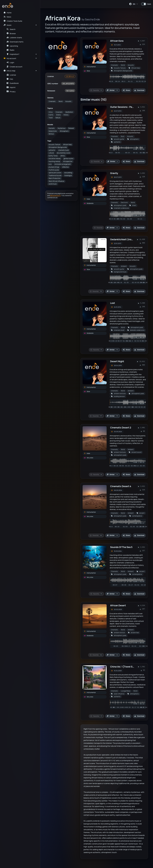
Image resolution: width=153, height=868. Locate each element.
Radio (10, 50)
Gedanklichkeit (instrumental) (127, 239)
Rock (123, 136)
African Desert (118, 605)
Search (11, 29)
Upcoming (12, 46)
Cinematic (52, 101)
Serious (51, 134)
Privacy (11, 92)
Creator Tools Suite (13, 21)
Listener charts (14, 37)
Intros (51, 112)
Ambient (124, 266)
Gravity (114, 173)
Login (10, 62)
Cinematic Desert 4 (121, 486)
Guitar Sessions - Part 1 (123, 107)
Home (7, 13)
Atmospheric (64, 131)
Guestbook (13, 83)
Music (7, 25)
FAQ (10, 79)
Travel (51, 118)
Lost (113, 303)
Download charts (15, 42)
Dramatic (52, 128)
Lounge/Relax (126, 691)
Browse (11, 33)
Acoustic (68, 101)
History (66, 115)
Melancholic (53, 131)
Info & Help (9, 71)
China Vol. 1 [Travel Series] (125, 667)
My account (10, 58)
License (11, 75)
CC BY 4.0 (70, 76)
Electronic (124, 202)
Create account (14, 67)
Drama (58, 115)
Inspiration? (13, 54)
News (7, 17)
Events (51, 115)
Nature (58, 118)
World (60, 101)
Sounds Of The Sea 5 (121, 547)
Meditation (69, 112)
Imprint (11, 87)
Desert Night (117, 361)
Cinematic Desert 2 (121, 428)
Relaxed (71, 128)
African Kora (117, 41)
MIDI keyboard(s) (56, 196)
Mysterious (62, 128)
